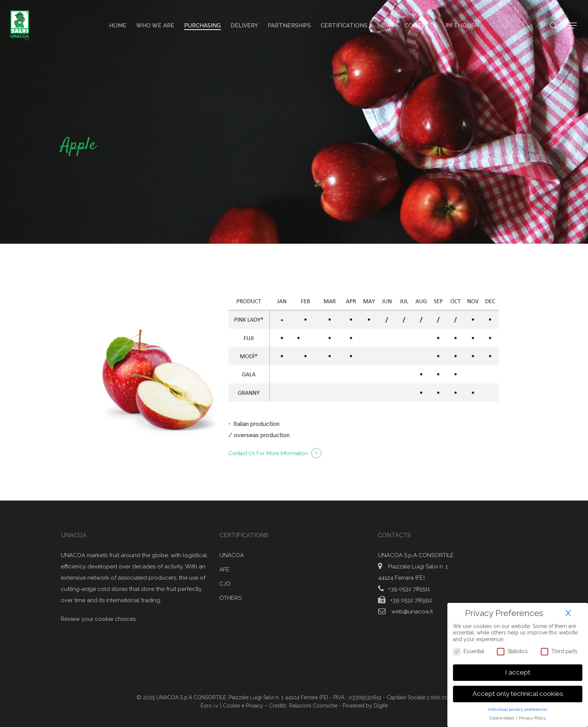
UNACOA (232, 555)
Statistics (512, 650)
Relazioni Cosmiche (313, 706)
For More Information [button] (282, 453)
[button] (573, 26)
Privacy (255, 706)
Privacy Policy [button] (532, 716)
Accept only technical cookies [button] (518, 692)
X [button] (568, 612)
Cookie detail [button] (502, 716)
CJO (225, 584)
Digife (381, 706)
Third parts (559, 650)
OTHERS (230, 598)
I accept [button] (518, 671)
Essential (469, 650)
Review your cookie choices (98, 619)
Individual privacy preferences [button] (518, 708)
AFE (224, 570)
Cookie (231, 706)
